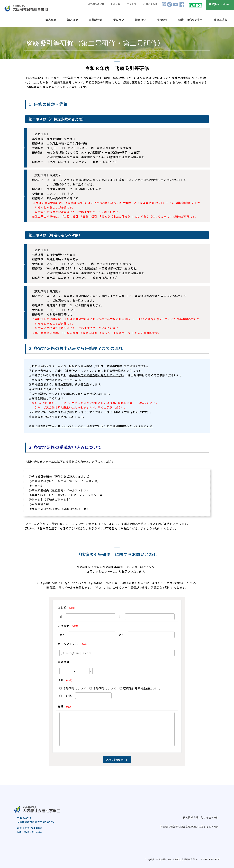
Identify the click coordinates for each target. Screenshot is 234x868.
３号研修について (103, 688)
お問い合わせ (150, 4)
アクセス (132, 4)
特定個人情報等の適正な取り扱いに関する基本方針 (189, 827)
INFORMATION (95, 4)
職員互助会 (220, 20)
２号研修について (73, 688)
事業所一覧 (96, 20)
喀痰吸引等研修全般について (140, 688)
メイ (122, 635)
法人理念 (51, 20)
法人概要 (73, 20)
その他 (66, 696)
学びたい (119, 20)
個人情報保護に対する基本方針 (201, 817)
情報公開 (162, 20)
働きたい (140, 20)
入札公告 (115, 4)
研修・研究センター (191, 20)
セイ (62, 635)
